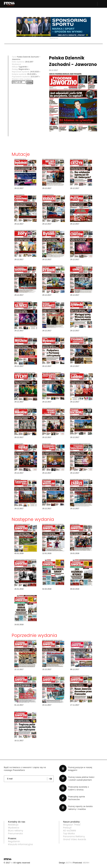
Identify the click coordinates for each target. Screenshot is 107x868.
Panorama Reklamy (74, 836)
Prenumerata (15, 834)
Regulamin (14, 841)
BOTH (69, 863)
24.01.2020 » (35, 72)
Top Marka (69, 834)
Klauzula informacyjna (20, 844)
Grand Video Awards (75, 839)
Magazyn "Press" (72, 825)
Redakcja (13, 825)
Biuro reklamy (16, 831)
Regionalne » (24, 69)
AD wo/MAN (70, 831)
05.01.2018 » (32, 74)
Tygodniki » (23, 67)
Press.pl (67, 828)
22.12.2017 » (35, 77)
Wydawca (14, 828)
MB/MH (86, 863)
